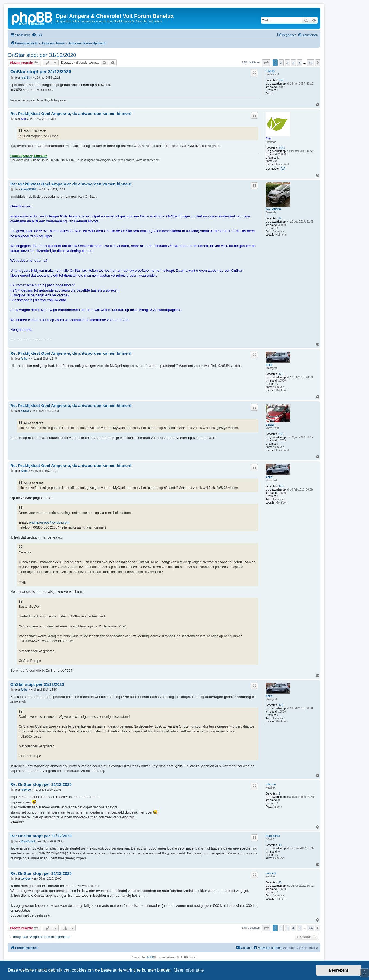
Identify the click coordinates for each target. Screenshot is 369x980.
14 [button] (310, 63)
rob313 (270, 71)
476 (281, 374)
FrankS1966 (273, 209)
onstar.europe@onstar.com (49, 523)
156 (281, 434)
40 (280, 845)
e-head (270, 425)
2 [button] (281, 63)
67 (280, 218)
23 (280, 883)
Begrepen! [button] (338, 970)
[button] (266, 63)
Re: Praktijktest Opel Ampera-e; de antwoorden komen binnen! (71, 113)
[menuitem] (37, 35)
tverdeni (271, 873)
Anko (269, 365)
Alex (268, 139)
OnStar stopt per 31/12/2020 (42, 55)
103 (281, 80)
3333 (282, 148)
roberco (271, 784)
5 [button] (300, 63)
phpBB (150, 957)
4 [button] (293, 63)
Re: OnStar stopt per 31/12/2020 (41, 784)
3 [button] (287, 63)
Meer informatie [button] (189, 970)
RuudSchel (273, 836)
